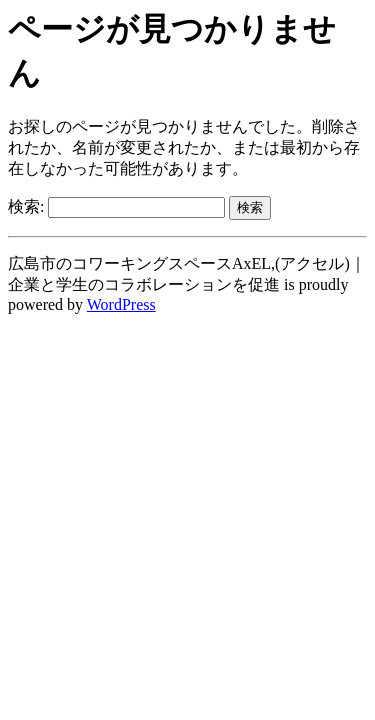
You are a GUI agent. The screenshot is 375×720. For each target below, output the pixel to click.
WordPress (121, 304)
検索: (26, 206)
